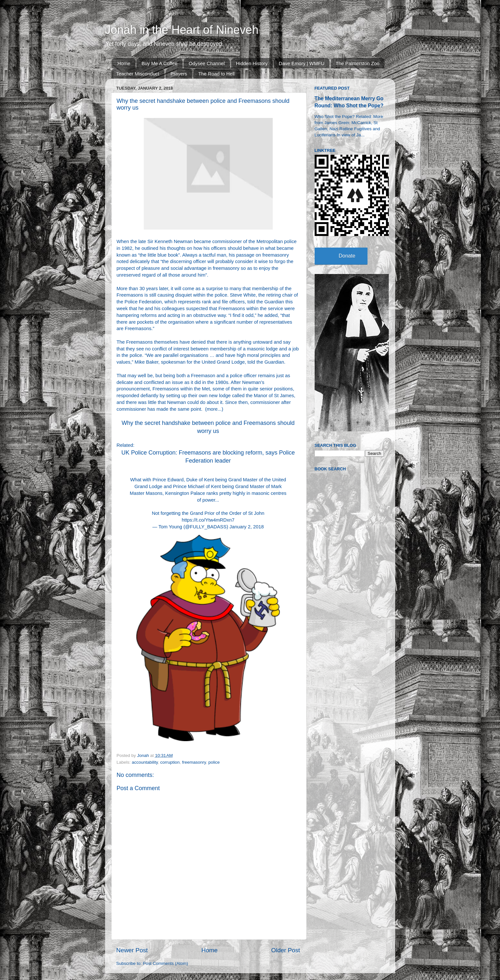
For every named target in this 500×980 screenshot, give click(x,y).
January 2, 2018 (247, 527)
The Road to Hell (216, 74)
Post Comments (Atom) (165, 963)
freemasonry (194, 762)
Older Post (285, 950)
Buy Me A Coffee (159, 63)
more (212, 409)
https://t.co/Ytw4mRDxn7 (208, 520)
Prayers (179, 74)
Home (124, 63)
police (214, 762)
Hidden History (252, 63)
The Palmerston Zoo (358, 63)
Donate (347, 256)
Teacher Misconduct (138, 74)
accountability (145, 762)
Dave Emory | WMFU (302, 63)
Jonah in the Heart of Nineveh (182, 30)
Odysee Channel (207, 63)
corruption (170, 762)
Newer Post (132, 950)
